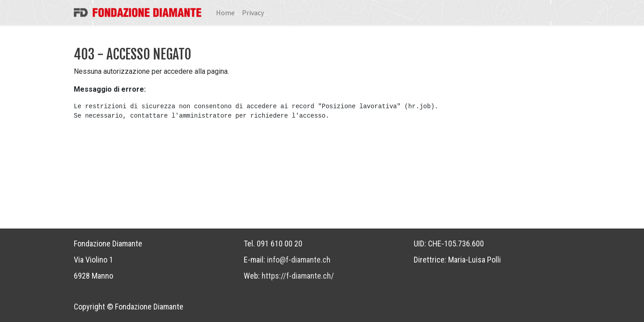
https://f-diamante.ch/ (298, 276)
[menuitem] (225, 13)
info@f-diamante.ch (299, 260)
